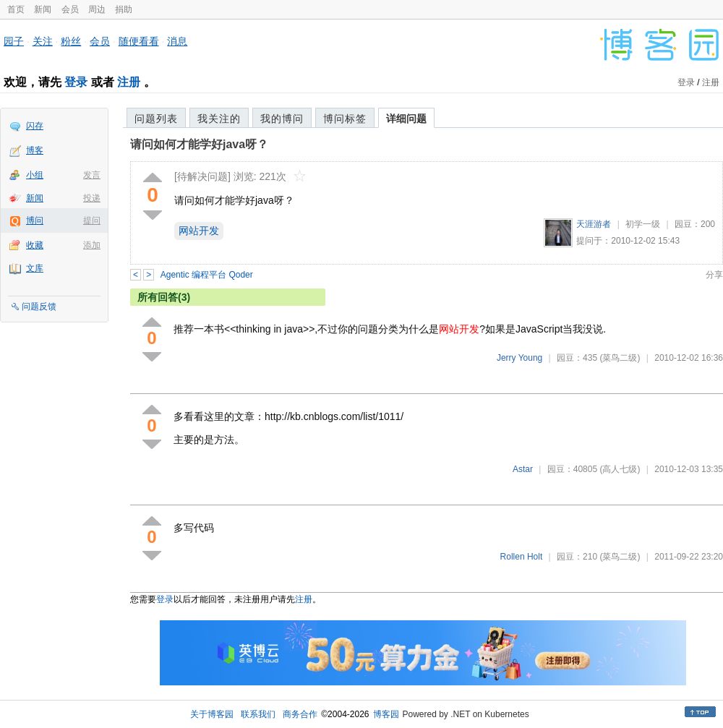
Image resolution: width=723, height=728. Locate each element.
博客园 (386, 714)
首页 (16, 9)
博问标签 (345, 119)
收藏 (35, 245)
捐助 (124, 9)
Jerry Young (519, 358)
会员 (70, 9)
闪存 (35, 126)
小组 (35, 175)
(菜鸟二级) (620, 358)
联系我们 (258, 714)
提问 (92, 220)
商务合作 (300, 714)
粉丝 (71, 41)
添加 (92, 245)
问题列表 (156, 119)
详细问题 (406, 119)
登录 (76, 82)
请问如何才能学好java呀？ (199, 144)
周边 (97, 9)
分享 (714, 275)
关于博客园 (212, 714)
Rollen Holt (522, 557)
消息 (177, 41)
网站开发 (199, 231)
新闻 (43, 9)
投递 (92, 198)
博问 (35, 220)
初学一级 (643, 224)
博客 (35, 150)
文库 (35, 268)
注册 (129, 82)
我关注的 (219, 119)
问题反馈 (39, 307)
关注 (43, 41)
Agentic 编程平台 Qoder (207, 275)
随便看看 (139, 41)
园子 (14, 41)
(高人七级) (620, 469)
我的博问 (282, 119)
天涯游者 (594, 224)
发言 (92, 175)
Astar (523, 469)
